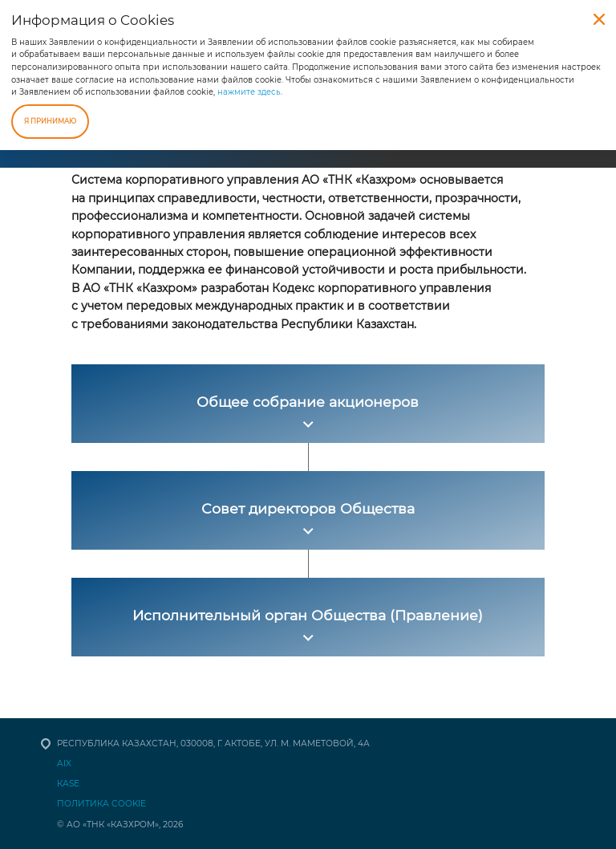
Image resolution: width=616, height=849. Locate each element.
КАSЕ (68, 784)
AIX (64, 764)
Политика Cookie (101, 804)
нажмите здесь (249, 92)
